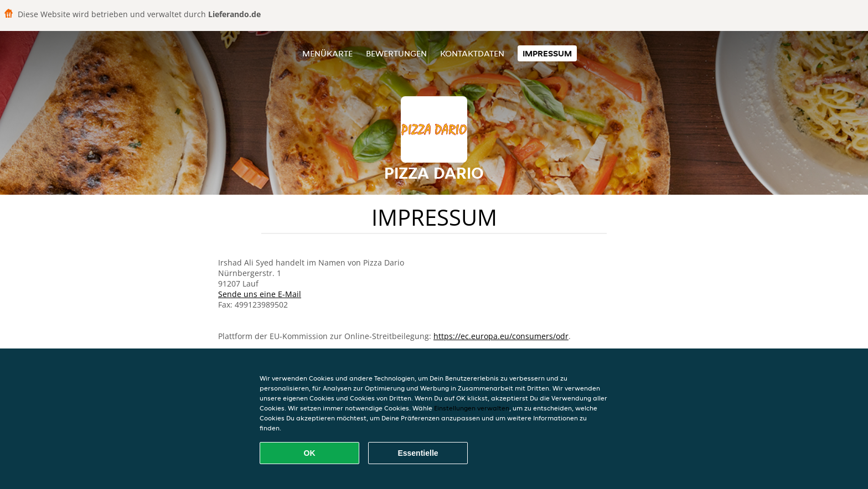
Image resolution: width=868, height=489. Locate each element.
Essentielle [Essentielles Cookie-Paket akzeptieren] (418, 453)
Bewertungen (396, 53)
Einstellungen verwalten (472, 408)
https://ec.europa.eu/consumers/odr (501, 336)
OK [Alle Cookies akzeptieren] (310, 453)
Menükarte (327, 53)
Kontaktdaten (472, 53)
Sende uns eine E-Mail (260, 294)
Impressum (547, 53)
